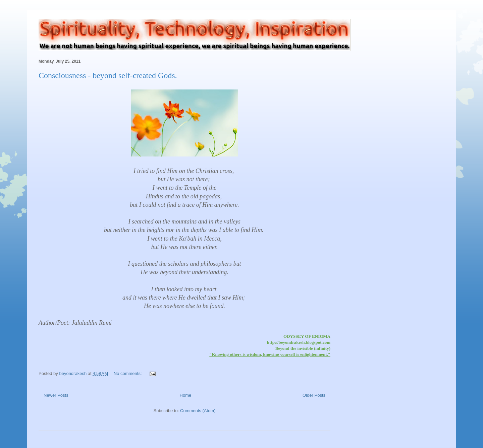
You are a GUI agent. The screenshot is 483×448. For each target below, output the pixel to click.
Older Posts (314, 395)
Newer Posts (56, 395)
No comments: (128, 373)
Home (186, 395)
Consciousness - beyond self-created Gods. (108, 75)
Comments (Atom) (198, 411)
